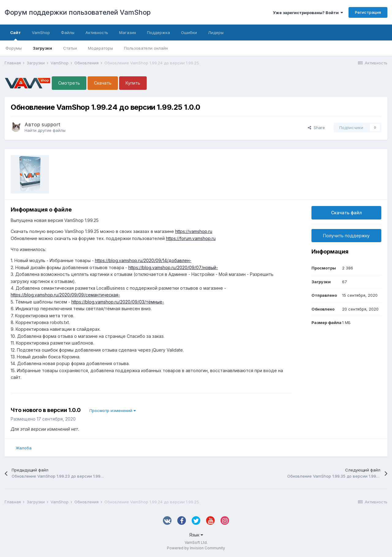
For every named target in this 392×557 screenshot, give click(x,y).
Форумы (14, 48)
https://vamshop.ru (194, 231)
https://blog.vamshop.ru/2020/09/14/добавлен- (143, 260)
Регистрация (368, 12)
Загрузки (42, 48)
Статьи (70, 48)
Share (316, 128)
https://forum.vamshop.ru (191, 238)
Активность (97, 32)
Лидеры (216, 32)
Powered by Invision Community (196, 548)
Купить (133, 83)
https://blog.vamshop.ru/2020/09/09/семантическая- (65, 295)
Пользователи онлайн (146, 48)
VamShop (41, 32)
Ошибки (189, 32)
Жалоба (24, 448)
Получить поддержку (346, 236)
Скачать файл (347, 213)
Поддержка (158, 32)
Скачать (103, 83)
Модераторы (100, 48)
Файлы (68, 32)
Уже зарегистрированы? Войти (308, 13)
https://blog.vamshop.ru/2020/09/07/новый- (173, 267)
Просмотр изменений (113, 410)
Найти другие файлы (45, 130)
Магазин (128, 32)
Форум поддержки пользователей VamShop (78, 12)
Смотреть (69, 83)
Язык (196, 535)
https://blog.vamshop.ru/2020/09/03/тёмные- (118, 302)
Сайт (15, 35)
